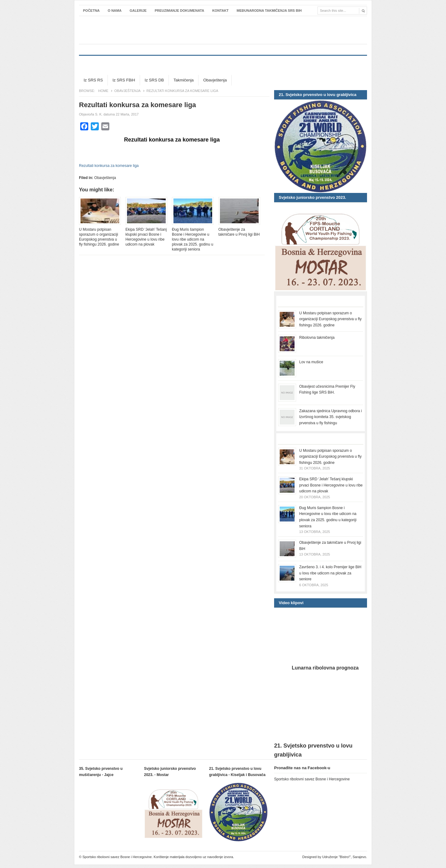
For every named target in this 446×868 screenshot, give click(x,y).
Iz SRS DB (154, 80)
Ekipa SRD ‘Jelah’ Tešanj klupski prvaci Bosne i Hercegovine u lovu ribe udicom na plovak (146, 237)
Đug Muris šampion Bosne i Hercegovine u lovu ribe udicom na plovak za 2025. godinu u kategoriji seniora (192, 239)
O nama (115, 11)
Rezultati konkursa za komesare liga (109, 166)
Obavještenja (215, 80)
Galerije (138, 11)
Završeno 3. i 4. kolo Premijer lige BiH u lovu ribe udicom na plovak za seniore (330, 573)
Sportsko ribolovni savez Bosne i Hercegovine (223, 30)
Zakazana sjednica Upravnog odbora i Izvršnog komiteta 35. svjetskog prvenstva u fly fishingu (330, 417)
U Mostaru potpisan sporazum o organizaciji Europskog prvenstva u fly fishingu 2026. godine (99, 237)
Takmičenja (184, 80)
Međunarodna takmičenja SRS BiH (269, 11)
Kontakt (220, 11)
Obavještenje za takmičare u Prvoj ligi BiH (239, 232)
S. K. (99, 114)
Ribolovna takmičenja (317, 338)
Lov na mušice (311, 362)
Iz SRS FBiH (124, 80)
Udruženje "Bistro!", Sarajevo (344, 857)
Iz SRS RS (93, 80)
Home (103, 91)
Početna (91, 11)
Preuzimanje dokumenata (179, 11)
